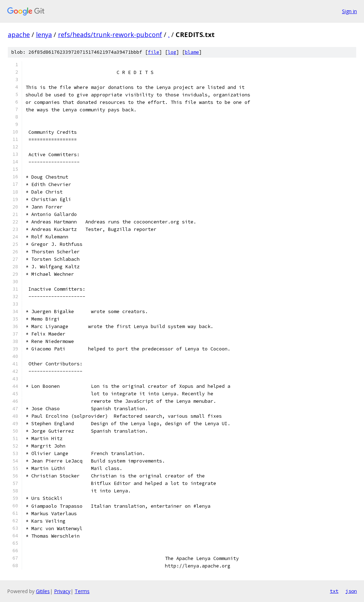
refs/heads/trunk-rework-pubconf (110, 35)
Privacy (62, 591)
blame (192, 52)
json (351, 591)
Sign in (349, 11)
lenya (44, 35)
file (154, 52)
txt (334, 591)
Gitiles (43, 591)
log (172, 52)
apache (19, 35)
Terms (82, 591)
